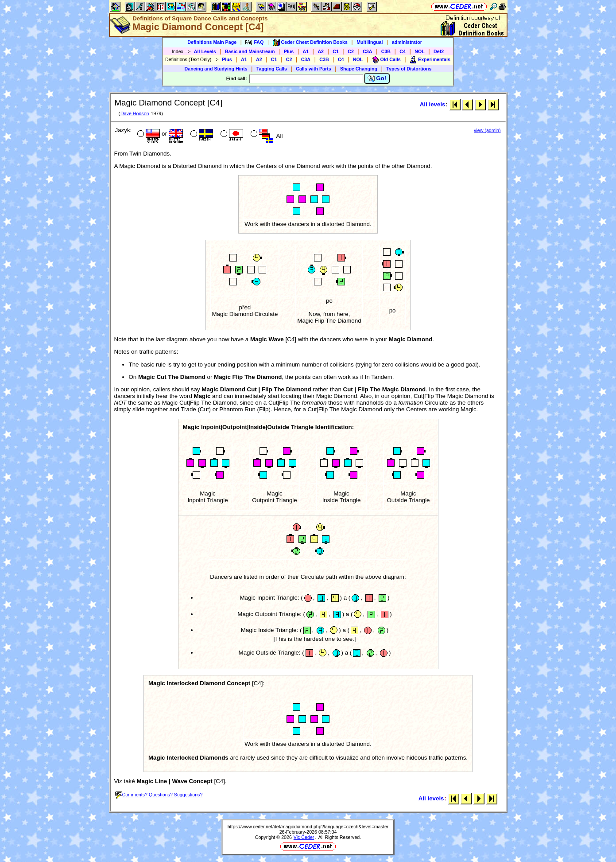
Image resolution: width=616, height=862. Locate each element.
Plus (289, 51)
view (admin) (487, 130)
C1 (336, 51)
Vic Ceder (304, 837)
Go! (377, 78)
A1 (306, 51)
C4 (403, 51)
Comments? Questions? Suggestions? (159, 795)
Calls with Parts (313, 69)
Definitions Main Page (212, 42)
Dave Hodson (135, 113)
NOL (420, 51)
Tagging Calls (272, 69)
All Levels (205, 51)
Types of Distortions (409, 69)
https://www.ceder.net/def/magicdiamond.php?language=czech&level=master (308, 827)
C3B (386, 51)
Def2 (439, 51)
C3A (367, 51)
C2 (351, 51)
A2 (321, 51)
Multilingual (370, 42)
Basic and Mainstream (250, 51)
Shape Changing (359, 69)
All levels (433, 104)
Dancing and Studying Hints (216, 69)
